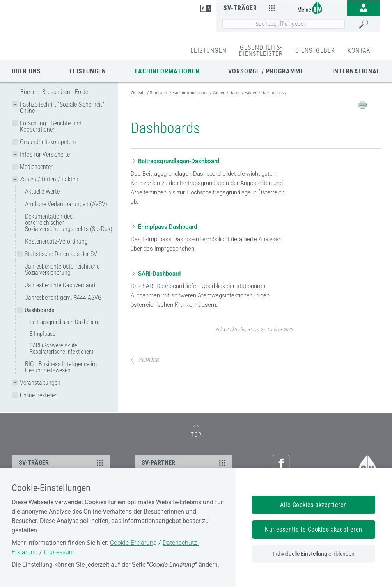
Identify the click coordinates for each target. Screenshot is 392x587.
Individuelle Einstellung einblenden (314, 554)
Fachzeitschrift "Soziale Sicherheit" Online (62, 108)
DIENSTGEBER (315, 51)
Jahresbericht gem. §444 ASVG (63, 298)
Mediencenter (36, 167)
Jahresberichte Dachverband (60, 285)
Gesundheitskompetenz (49, 142)
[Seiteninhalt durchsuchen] (284, 24)
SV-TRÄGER (62, 462)
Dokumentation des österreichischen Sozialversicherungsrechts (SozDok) (69, 223)
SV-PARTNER (185, 462)
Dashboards (39, 310)
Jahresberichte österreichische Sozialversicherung (62, 269)
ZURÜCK (145, 360)
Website (138, 93)
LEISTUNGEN (209, 51)
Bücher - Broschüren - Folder (55, 92)
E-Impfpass (43, 334)
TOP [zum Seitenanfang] (196, 431)
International (356, 71)
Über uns (26, 71)
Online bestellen (39, 395)
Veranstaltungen (40, 383)
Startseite (159, 93)
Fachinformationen (167, 71)
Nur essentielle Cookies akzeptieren (314, 529)
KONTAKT (361, 51)
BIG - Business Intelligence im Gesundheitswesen (61, 367)
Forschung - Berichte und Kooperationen (51, 126)
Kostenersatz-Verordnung (56, 241)
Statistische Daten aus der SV (61, 254)
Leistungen (88, 71)
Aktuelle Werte (42, 191)
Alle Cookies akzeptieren (314, 505)
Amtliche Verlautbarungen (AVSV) (66, 204)
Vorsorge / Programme (266, 71)
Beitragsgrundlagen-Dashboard (65, 322)
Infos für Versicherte (45, 154)
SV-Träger (250, 8)
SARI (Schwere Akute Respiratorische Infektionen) (61, 349)
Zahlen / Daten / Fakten (49, 179)
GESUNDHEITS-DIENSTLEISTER (261, 51)
